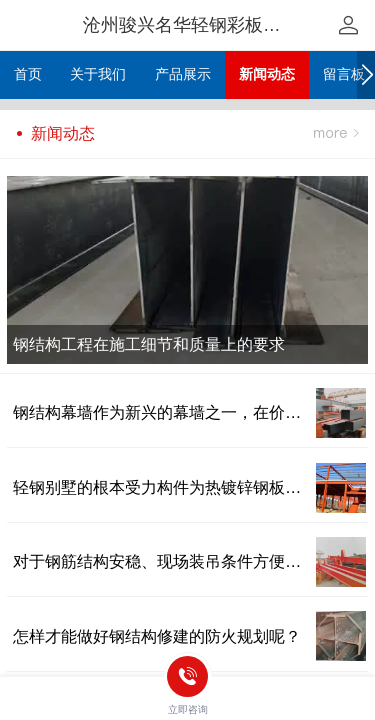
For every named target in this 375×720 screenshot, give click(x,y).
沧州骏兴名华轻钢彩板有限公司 (209, 25)
